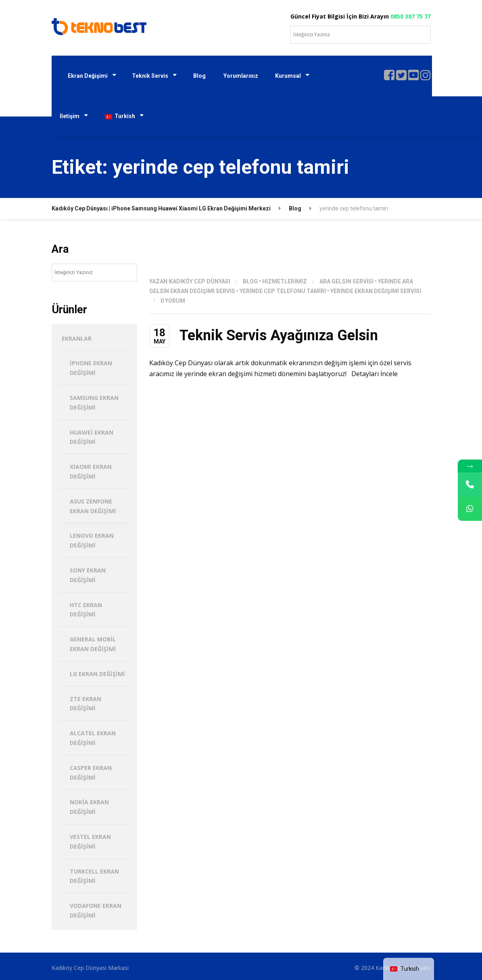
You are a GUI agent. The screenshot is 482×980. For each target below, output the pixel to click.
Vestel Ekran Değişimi (90, 842)
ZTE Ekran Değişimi (86, 704)
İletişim (70, 116)
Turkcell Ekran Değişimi (94, 876)
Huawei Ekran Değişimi (92, 437)
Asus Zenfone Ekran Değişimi (93, 506)
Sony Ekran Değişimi (88, 575)
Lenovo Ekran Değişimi (92, 540)
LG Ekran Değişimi (97, 674)
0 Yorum (173, 301)
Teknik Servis (150, 76)
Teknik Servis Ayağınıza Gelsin (279, 335)
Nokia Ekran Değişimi (89, 807)
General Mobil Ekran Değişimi (93, 644)
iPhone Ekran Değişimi (91, 368)
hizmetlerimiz (285, 281)
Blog (199, 76)
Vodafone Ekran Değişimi (96, 910)
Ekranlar (77, 338)
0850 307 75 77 (411, 16)
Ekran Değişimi (88, 76)
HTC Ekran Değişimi (86, 610)
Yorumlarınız (241, 76)
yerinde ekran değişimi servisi (376, 291)
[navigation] (409, 969)
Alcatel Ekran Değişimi (93, 738)
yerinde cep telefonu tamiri (283, 291)
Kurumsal (288, 76)
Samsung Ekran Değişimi (94, 403)
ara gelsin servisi (346, 281)
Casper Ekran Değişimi (91, 773)
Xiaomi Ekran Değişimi (91, 471)
